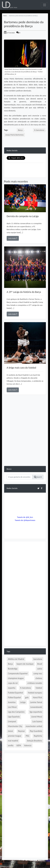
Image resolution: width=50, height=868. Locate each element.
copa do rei (13, 683)
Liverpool (12, 721)
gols (27, 697)
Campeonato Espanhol (18, 673)
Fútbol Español (14, 697)
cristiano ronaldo (35, 683)
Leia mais (13, 238)
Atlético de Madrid (16, 659)
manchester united (34, 726)
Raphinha (38, 736)
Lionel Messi (37, 717)
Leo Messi (12, 707)
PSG (27, 736)
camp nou (38, 673)
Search (38, 477)
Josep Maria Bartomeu (14, 135)
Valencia (28, 745)
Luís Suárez (37, 721)
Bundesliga (13, 669)
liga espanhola (36, 712)
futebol (39, 688)
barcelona (38, 659)
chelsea (39, 678)
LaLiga (23, 702)
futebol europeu (35, 693)
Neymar (21, 731)
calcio (40, 669)
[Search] (20, 477)
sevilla (11, 745)
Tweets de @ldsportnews (25, 520)
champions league (16, 678)
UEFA (19, 745)
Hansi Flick (37, 697)
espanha (12, 688)
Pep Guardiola (36, 731)
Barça (20, 130)
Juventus (12, 702)
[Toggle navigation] (44, 5)
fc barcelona (39, 130)
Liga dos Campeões (16, 712)
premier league (15, 736)
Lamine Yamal (36, 702)
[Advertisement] (25, 441)
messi (10, 731)
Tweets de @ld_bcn (25, 517)
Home (5, 16)
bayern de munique (25, 664)
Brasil (40, 664)
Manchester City (15, 726)
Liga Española (14, 717)
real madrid (13, 741)
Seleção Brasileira (34, 741)
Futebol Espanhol (15, 693)
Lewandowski (36, 707)
